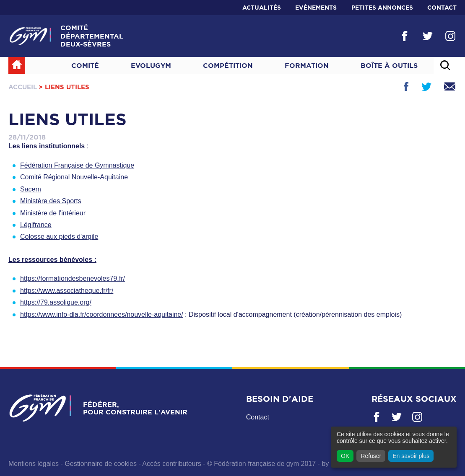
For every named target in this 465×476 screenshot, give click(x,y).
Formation (307, 65)
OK (345, 456)
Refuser (371, 456)
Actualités (262, 8)
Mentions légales (34, 464)
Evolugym (151, 65)
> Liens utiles (64, 87)
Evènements (316, 8)
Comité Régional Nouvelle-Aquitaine (74, 177)
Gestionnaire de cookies (101, 464)
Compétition (228, 65)
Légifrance (36, 225)
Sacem (31, 189)
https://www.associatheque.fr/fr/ (67, 291)
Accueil (23, 87)
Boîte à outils (389, 65)
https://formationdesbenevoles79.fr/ (73, 278)
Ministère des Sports (51, 201)
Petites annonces (382, 8)
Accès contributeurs (172, 464)
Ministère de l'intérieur (53, 213)
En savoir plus (411, 456)
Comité (85, 65)
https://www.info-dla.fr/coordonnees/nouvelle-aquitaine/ (102, 314)
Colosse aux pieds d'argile (59, 237)
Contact (442, 8)
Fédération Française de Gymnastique (77, 165)
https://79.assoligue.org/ (56, 302)
